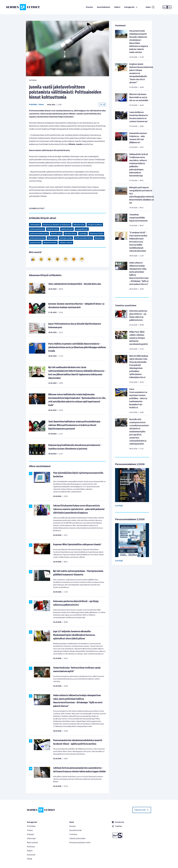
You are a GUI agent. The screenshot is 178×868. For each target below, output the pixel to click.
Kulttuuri (31, 847)
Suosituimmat (103, 7)
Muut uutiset (32, 843)
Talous (41, 105)
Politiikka (33, 105)
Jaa (102, 104)
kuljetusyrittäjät (96, 234)
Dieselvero (99, 238)
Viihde (30, 859)
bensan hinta (35, 243)
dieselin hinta (53, 229)
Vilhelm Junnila (66, 243)
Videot (117, 7)
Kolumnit (31, 855)
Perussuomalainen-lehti (80, 843)
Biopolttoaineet (50, 243)
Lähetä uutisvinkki (77, 838)
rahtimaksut (35, 225)
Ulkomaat (31, 838)
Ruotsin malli (56, 234)
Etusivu (89, 7)
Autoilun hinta (70, 234)
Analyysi (31, 834)
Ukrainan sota (79, 225)
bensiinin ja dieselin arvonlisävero (57, 225)
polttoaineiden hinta (83, 238)
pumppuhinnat (82, 229)
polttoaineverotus (37, 238)
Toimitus (73, 834)
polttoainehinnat (37, 229)
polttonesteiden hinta (39, 234)
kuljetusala (52, 238)
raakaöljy (83, 234)
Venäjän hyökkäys (95, 225)
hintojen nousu (66, 238)
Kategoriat (131, 7)
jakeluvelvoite (67, 229)
